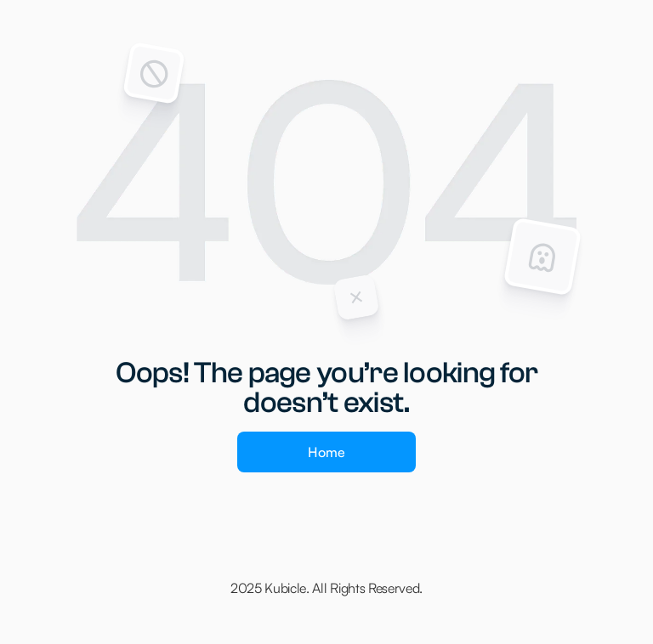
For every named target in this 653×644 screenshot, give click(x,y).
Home (326, 452)
